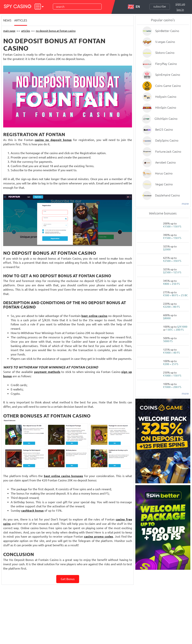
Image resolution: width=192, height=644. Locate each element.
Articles (21, 20)
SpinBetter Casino (167, 31)
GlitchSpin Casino (166, 119)
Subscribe (160, 6)
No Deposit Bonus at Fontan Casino (56, 31)
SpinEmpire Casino (168, 75)
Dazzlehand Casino (167, 195)
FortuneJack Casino (168, 152)
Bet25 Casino (164, 130)
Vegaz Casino (164, 184)
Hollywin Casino (166, 97)
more (185, 204)
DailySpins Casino (167, 140)
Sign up (180, 4)
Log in (180, 10)
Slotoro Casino (165, 53)
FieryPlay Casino (166, 64)
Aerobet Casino (165, 162)
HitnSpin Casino (166, 108)
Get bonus (68, 579)
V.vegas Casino (165, 42)
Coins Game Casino (168, 86)
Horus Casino (164, 173)
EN (134, 7)
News (7, 20)
